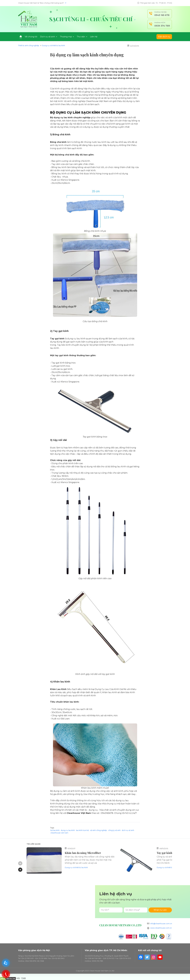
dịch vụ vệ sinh (128, 830)
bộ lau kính (55, 830)
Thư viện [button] (82, 37)
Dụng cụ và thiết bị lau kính (53, 45)
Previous (20, 863)
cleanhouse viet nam (59, 833)
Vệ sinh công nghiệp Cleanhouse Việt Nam (86, 101)
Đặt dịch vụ (164, 37)
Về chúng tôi (31, 37)
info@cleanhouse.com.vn (161, 924)
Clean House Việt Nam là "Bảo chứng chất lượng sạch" (42, 3)
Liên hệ (94, 37)
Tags (52, 828)
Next (20, 870)
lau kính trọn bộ (82, 830)
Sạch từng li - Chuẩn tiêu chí (92, 19)
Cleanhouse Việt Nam (79, 813)
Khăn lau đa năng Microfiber (83, 853)
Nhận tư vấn (160, 910)
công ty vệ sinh (114, 830)
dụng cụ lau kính (68, 830)
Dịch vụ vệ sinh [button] (49, 37)
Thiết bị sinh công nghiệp (29, 45)
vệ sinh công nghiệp (98, 830)
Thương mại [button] (67, 37)
